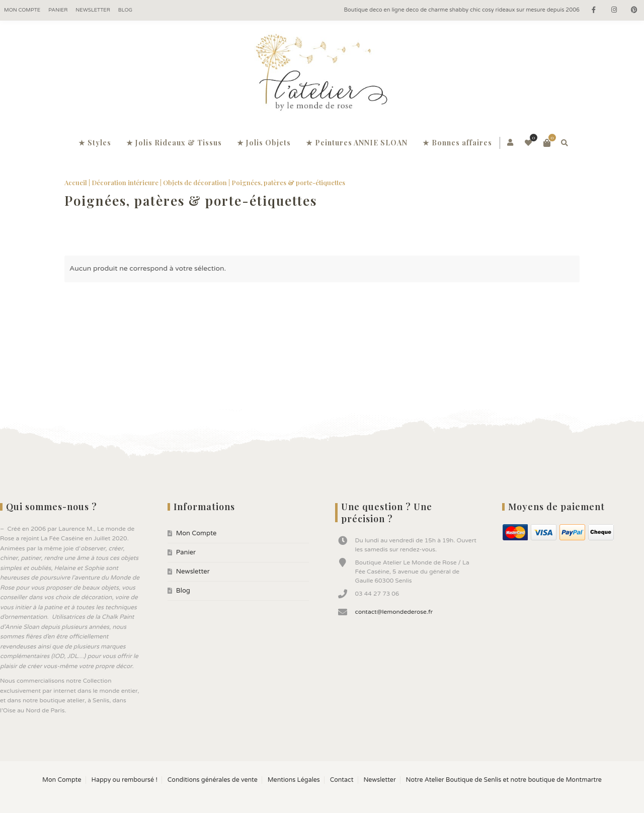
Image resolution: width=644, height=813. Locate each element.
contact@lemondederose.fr (394, 612)
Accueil (76, 182)
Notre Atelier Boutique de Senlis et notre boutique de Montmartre (504, 780)
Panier (58, 10)
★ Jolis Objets (264, 143)
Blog (125, 10)
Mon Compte (22, 10)
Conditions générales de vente (213, 780)
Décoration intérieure (125, 182)
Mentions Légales (294, 780)
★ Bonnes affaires (457, 143)
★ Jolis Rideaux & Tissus (174, 143)
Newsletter (93, 10)
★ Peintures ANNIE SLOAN (357, 143)
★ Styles (95, 143)
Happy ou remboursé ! (124, 780)
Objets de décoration (195, 182)
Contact (342, 780)
